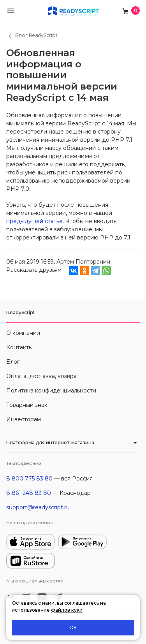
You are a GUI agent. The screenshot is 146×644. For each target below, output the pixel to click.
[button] (11, 10)
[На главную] (73, 10)
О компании (23, 333)
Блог (13, 362)
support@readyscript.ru (38, 507)
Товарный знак (27, 405)
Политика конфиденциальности (51, 391)
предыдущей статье (34, 221)
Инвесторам (24, 419)
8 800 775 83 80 (29, 479)
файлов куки (67, 610)
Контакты (19, 347)
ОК (73, 627)
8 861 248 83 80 (29, 493)
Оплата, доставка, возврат (43, 376)
